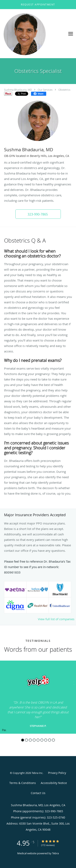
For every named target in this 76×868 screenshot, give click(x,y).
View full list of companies (56, 619)
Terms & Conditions (23, 783)
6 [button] (42, 740)
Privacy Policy (57, 773)
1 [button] (23, 740)
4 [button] (34, 740)
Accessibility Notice (54, 783)
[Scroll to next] (73, 683)
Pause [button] (4, 730)
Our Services (45, 90)
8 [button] (50, 740)
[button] (38, 5)
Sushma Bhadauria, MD (18, 90)
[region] (38, 697)
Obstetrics (64, 90)
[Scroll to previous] (3, 683)
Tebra (55, 853)
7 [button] (46, 740)
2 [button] (26, 740)
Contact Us (38, 793)
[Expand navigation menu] (71, 34)
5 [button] (38, 740)
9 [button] (53, 740)
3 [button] (30, 740)
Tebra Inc (37, 773)
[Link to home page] (33, 34)
